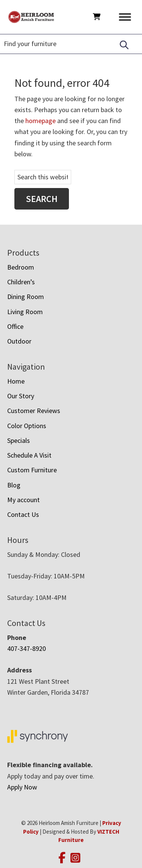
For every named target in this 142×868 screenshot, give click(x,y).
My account (23, 500)
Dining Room (26, 297)
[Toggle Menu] (125, 17)
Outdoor (19, 341)
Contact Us (23, 514)
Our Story (21, 396)
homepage (41, 121)
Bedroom (21, 267)
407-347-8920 (27, 648)
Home (16, 381)
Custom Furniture (32, 470)
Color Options (27, 426)
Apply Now (22, 787)
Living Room (25, 312)
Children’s (21, 282)
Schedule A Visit (29, 455)
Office (15, 326)
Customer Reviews (34, 411)
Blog (14, 485)
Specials (19, 440)
